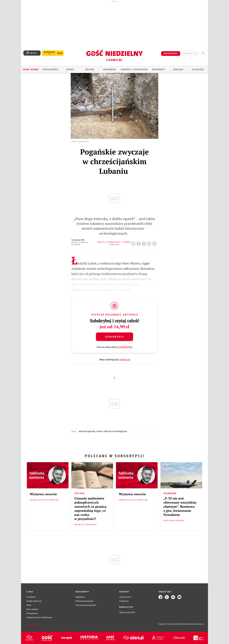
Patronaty (159, 69)
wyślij (155, 243)
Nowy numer (31, 69)
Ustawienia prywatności (86, 605)
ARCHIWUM (109, 69)
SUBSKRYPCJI (125, 347)
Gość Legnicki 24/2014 (80, 244)
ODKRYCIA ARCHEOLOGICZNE (115, 431)
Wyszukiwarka (203, 53)
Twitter (144, 243)
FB (139, 243)
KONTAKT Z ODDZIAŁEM (134, 69)
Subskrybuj (114, 337)
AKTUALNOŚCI (50, 69)
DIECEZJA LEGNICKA (87, 431)
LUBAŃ (99, 431)
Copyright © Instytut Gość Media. (171, 624)
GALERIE (90, 69)
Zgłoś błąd (33, 624)
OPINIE (70, 69)
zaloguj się (190, 53)
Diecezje (178, 69)
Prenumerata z (49, 53)
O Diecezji (198, 69)
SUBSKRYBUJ (171, 53)
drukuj (150, 243)
